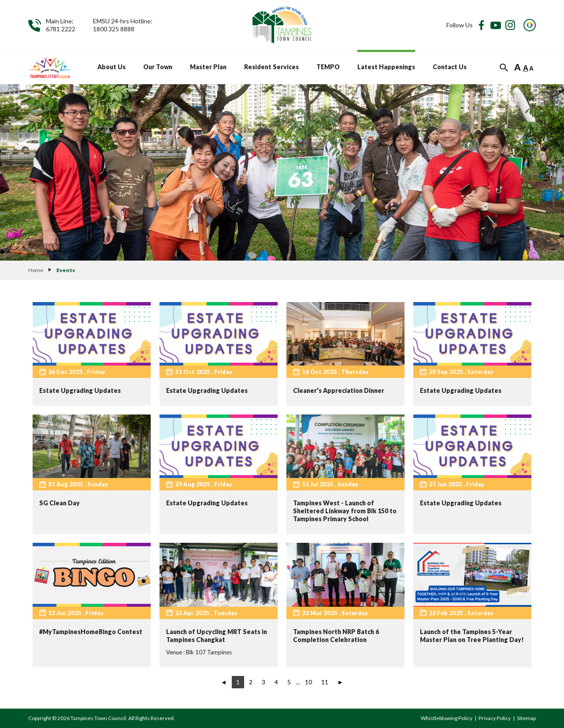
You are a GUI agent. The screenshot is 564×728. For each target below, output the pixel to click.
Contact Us (450, 67)
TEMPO (328, 67)
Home (36, 270)
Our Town (158, 67)
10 (308, 682)
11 (325, 682)
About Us (111, 67)
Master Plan (208, 67)
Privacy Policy (495, 718)
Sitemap (526, 718)
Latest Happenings (386, 67)
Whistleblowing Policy (447, 718)
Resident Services (271, 67)
